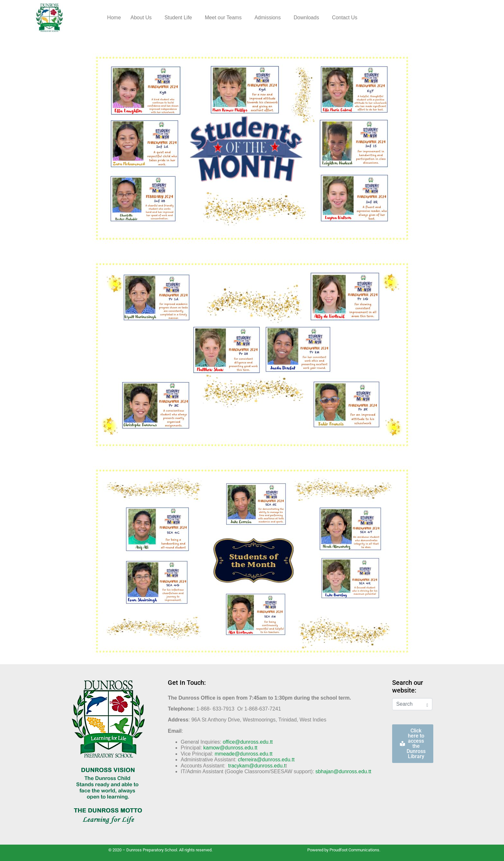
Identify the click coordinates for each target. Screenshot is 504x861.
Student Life (178, 18)
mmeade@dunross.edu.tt (244, 754)
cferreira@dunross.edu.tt (266, 760)
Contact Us (345, 18)
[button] (143, 18)
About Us (141, 18)
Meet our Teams (223, 18)
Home (114, 18)
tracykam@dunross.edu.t (257, 766)
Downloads (306, 18)
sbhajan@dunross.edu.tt (343, 771)
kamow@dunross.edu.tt (230, 748)
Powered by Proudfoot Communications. (344, 850)
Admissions (268, 18)
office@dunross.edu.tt (248, 742)
